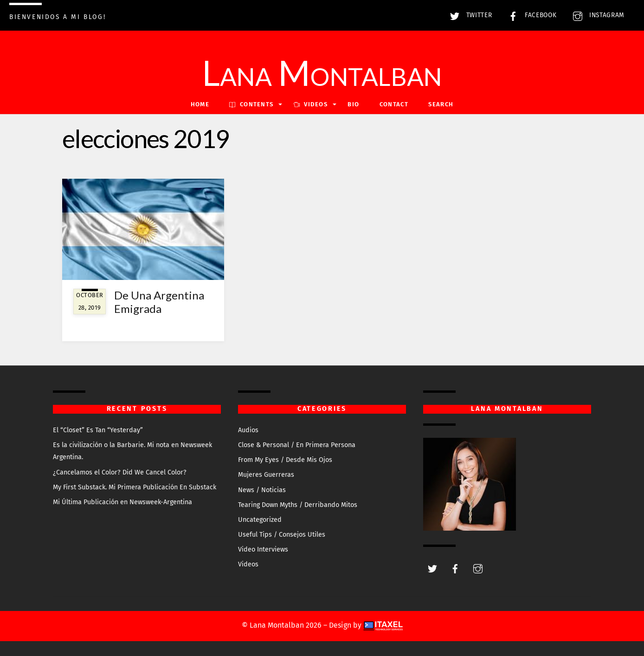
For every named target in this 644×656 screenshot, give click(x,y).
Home (200, 104)
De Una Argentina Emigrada (159, 302)
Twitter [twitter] (469, 15)
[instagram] (478, 568)
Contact (394, 104)
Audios (248, 430)
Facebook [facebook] (530, 15)
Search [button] (441, 104)
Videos (248, 564)
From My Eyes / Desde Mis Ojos (285, 460)
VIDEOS (311, 104)
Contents (251, 104)
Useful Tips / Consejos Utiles (282, 535)
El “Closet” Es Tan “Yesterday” (98, 430)
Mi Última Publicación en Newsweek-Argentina (122, 502)
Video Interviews (263, 549)
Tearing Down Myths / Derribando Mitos (298, 505)
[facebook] (455, 568)
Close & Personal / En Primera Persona (297, 445)
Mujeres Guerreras (266, 475)
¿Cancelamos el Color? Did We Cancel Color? (120, 472)
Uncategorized (260, 520)
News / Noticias (262, 490)
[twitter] (432, 568)
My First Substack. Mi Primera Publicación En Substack (135, 487)
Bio (353, 104)
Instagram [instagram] (596, 15)
